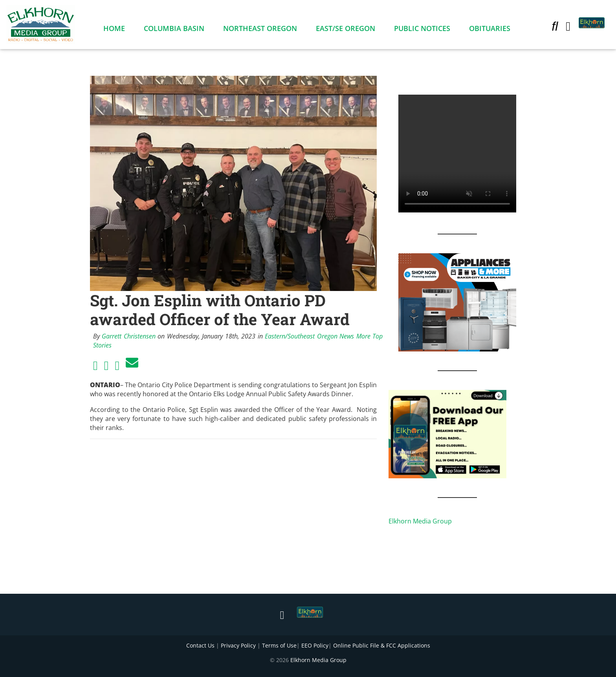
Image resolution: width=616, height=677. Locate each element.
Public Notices (422, 30)
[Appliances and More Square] (457, 302)
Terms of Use (279, 645)
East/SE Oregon (346, 30)
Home (114, 30)
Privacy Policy (238, 645)
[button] (555, 27)
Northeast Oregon (260, 30)
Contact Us (200, 645)
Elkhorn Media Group (420, 521)
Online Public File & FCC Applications (382, 645)
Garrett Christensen (128, 336)
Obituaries (490, 30)
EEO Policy (315, 645)
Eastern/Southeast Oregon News (309, 336)
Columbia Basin (174, 30)
